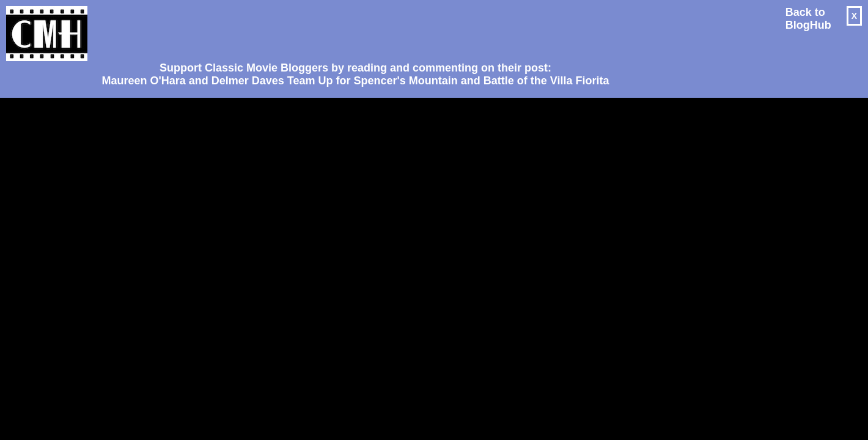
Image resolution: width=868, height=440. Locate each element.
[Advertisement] (351, 28)
